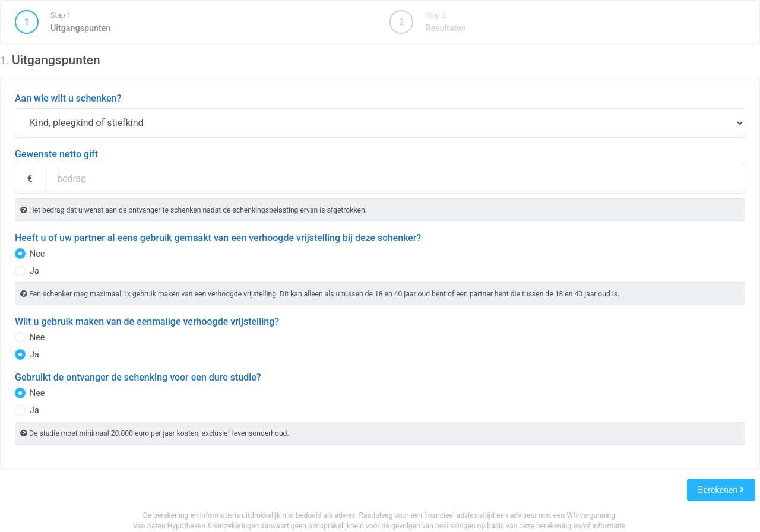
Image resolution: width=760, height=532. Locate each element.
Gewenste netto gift (56, 154)
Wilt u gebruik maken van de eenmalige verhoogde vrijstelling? (147, 322)
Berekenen (721, 490)
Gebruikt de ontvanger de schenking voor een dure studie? (138, 377)
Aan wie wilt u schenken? (68, 98)
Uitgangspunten (192, 22)
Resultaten (427, 22)
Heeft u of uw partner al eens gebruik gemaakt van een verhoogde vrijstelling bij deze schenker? (218, 238)
